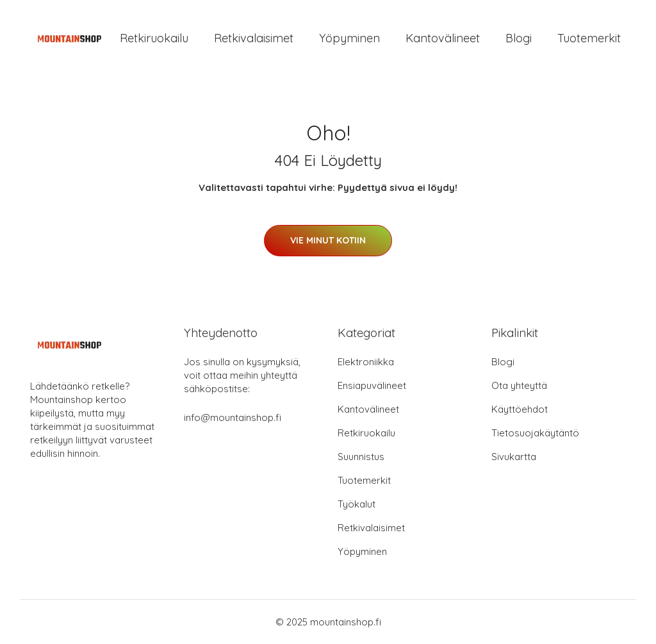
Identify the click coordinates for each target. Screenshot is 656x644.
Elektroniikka (366, 362)
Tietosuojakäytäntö (535, 433)
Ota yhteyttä (519, 385)
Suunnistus (361, 457)
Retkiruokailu (154, 38)
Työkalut (357, 504)
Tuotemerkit (589, 38)
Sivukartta (514, 457)
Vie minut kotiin (328, 240)
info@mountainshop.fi (233, 417)
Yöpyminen (349, 38)
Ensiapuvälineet (372, 385)
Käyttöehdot (520, 409)
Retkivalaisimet (254, 38)
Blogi (519, 38)
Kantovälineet (443, 38)
